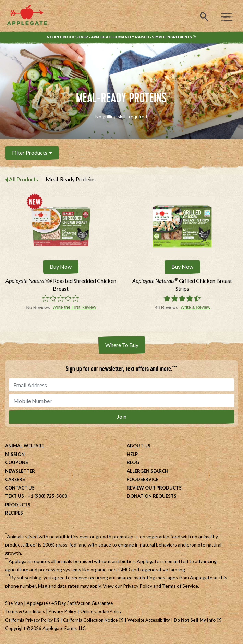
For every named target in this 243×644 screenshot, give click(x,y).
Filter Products (32, 153)
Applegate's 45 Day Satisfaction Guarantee (70, 603)
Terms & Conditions (25, 611)
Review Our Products (154, 488)
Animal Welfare (25, 446)
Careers (15, 479)
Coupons (17, 462)
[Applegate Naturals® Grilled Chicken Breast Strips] (183, 285)
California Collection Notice (90, 620)
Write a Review (196, 307)
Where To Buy (122, 345)
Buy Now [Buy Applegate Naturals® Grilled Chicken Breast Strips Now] (182, 267)
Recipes (14, 513)
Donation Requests (152, 496)
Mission (15, 454)
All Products (23, 179)
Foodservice (143, 479)
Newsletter (20, 471)
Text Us (15, 496)
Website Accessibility (149, 620)
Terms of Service (180, 586)
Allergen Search (148, 471)
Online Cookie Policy (101, 611)
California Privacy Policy (29, 620)
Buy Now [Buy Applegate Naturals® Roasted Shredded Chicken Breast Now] (61, 267)
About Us (139, 446)
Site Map (14, 603)
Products (18, 505)
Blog (133, 462)
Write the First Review (74, 307)
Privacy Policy (138, 586)
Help (132, 454)
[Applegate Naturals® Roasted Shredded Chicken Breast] (61, 285)
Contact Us (20, 488)
